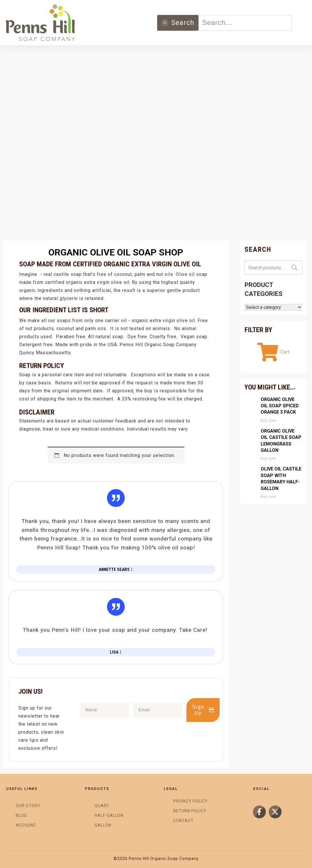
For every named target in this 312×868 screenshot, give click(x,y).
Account (26, 825)
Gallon (103, 825)
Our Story (28, 806)
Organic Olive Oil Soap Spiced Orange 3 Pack (280, 406)
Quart (102, 806)
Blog (21, 815)
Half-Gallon (109, 815)
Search (295, 268)
